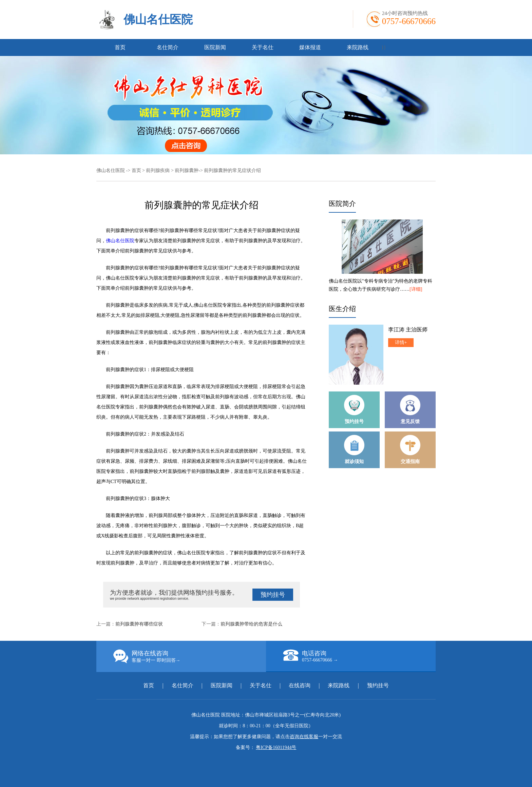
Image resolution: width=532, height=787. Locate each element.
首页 (120, 47)
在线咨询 (300, 685)
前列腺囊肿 (187, 170)
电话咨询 (359, 656)
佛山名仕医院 (158, 20)
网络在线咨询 (190, 656)
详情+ (401, 342)
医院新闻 (215, 47)
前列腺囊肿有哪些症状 (139, 624)
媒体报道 (310, 47)
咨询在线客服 (304, 737)
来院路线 (358, 47)
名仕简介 (168, 47)
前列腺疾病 (158, 170)
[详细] (416, 289)
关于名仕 (263, 47)
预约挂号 (273, 595)
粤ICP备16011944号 (276, 747)
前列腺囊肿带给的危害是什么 (251, 624)
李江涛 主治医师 (408, 330)
